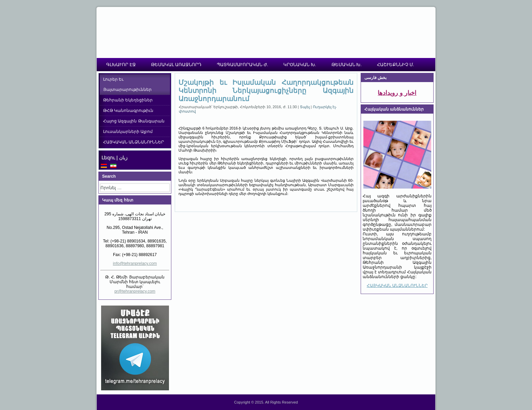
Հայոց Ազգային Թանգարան (134, 121)
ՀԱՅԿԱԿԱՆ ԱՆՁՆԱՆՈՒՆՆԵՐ (134, 142)
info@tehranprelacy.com (135, 263)
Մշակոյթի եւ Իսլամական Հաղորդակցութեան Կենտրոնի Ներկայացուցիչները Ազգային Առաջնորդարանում (266, 91)
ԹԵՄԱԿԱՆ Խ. (347, 65)
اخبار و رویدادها (397, 93)
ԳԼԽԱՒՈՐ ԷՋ (121, 65)
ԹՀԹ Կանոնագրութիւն (128, 111)
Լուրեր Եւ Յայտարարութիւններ (127, 84)
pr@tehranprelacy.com (135, 291)
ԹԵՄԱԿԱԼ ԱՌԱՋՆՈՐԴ (176, 65)
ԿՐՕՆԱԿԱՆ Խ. (300, 65)
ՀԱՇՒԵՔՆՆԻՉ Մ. (395, 65)
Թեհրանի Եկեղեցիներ (128, 100)
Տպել (305, 107)
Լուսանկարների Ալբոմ (128, 132)
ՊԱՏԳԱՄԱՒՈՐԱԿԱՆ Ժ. (242, 65)
